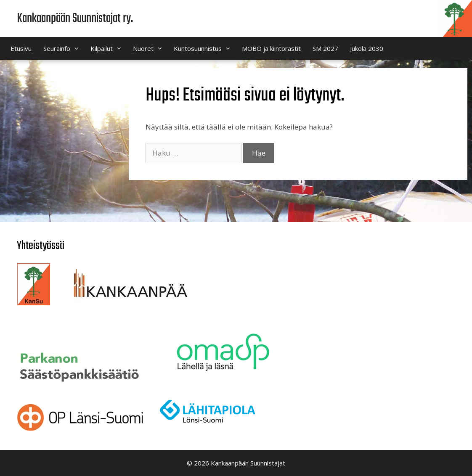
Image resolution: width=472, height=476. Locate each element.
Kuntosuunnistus (205, 48)
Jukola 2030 (367, 48)
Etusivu (21, 48)
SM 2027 (325, 48)
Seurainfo (64, 48)
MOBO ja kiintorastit (271, 48)
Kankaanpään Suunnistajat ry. (75, 19)
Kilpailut (109, 48)
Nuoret (150, 48)
